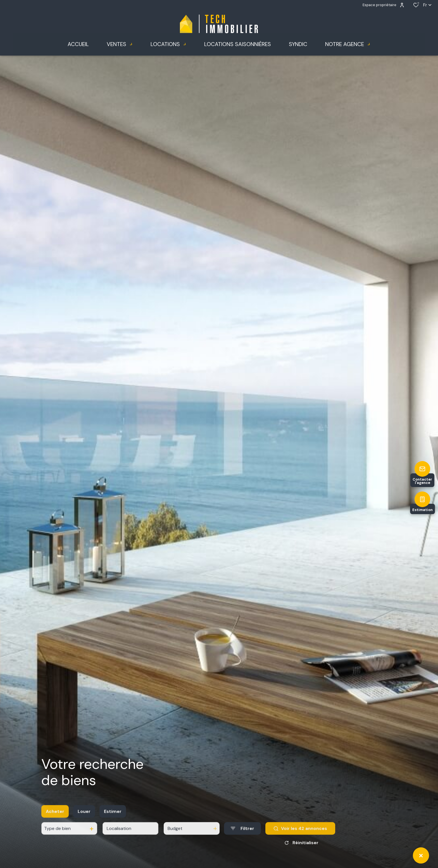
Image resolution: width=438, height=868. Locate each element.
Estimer (113, 823)
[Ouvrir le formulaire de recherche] (242, 840)
